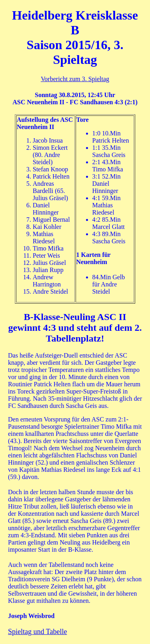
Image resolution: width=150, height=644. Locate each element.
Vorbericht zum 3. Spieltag (75, 79)
